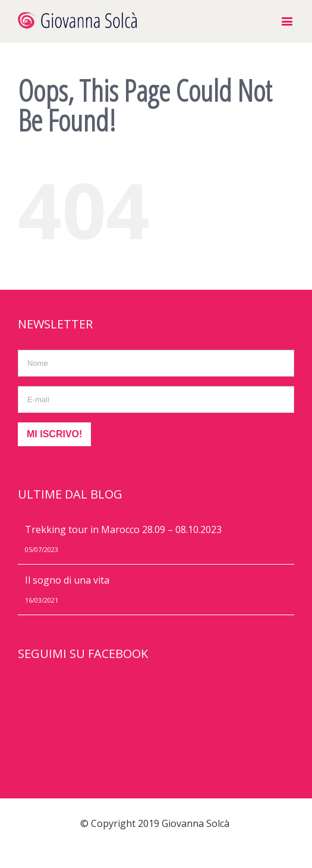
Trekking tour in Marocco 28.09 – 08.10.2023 (123, 529)
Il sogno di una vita (67, 580)
